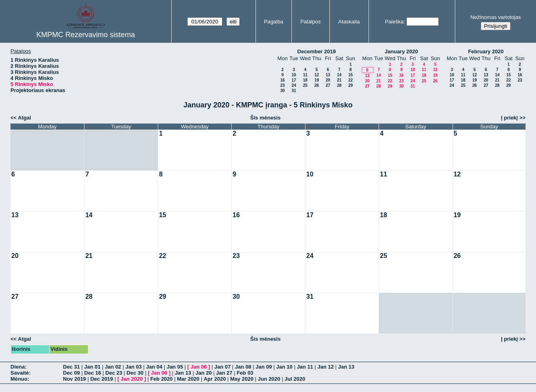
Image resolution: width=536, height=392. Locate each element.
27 (328, 85)
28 (339, 85)
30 (282, 91)
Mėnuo (19, 379)
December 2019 (317, 51)
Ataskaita (349, 22)
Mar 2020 (188, 379)
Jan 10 (284, 367)
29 (351, 85)
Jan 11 (305, 367)
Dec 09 (71, 373)
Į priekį (509, 118)
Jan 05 (175, 367)
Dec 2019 (102, 379)
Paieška (394, 22)
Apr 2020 (215, 379)
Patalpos (311, 22)
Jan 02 (113, 367)
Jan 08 (243, 367)
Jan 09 (264, 367)
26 (317, 85)
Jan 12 (325, 367)
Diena (18, 367)
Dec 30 (135, 373)
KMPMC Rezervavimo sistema (86, 35)
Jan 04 (154, 367)
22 (351, 80)
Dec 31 (71, 367)
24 (294, 85)
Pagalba (274, 22)
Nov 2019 (74, 379)
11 (305, 75)
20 (328, 80)
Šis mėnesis (265, 118)
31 (294, 91)
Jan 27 (224, 373)
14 (339, 75)
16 (282, 80)
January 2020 (401, 51)
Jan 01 (92, 367)
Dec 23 (114, 373)
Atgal (24, 118)
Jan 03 (134, 367)
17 (294, 80)
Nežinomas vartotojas (495, 17)
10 (294, 75)
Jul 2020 (295, 379)
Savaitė (20, 373)
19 (317, 80)
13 (328, 75)
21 (339, 80)
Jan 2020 (132, 379)
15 (351, 75)
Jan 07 (222, 367)
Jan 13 (346, 367)
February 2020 (486, 51)
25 (305, 85)
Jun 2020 (269, 379)
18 (305, 80)
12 (317, 75)
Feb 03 (245, 373)
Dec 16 (93, 373)
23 (282, 85)
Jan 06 (199, 367)
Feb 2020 (161, 379)
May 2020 (242, 379)
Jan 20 (203, 373)
